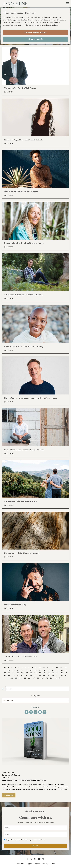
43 (53, 673)
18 (9, 670)
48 (9, 675)
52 (27, 675)
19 (14, 670)
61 (66, 675)
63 (16, 678)
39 (35, 673)
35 (18, 673)
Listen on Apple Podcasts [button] (35, 32)
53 (31, 675)
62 (12, 678)
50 (18, 675)
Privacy (45, 864)
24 (35, 670)
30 (62, 670)
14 (57, 668)
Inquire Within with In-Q (15, 605)
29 (57, 670)
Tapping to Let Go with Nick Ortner (20, 88)
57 (49, 675)
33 (9, 673)
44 (57, 673)
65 (25, 678)
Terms (53, 864)
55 (40, 675)
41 (44, 673)
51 (22, 675)
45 (62, 673)
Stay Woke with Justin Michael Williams (21, 191)
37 (27, 673)
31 (66, 670)
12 (48, 668)
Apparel (37, 864)
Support (29, 864)
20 (18, 670)
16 (66, 668)
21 (22, 670)
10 (39, 668)
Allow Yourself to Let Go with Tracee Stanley (24, 346)
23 (31, 670)
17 (5, 670)
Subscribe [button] (35, 846)
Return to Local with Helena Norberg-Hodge (24, 243)
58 (53, 675)
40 (40, 673)
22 (27, 670)
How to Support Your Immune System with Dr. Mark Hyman (30, 398)
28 (53, 670)
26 (44, 670)
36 (22, 673)
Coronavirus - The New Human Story (20, 501)
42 (49, 673)
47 (5, 675)
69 (42, 678)
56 (44, 675)
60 (62, 675)
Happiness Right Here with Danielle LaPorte (23, 140)
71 (51, 678)
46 (66, 673)
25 (40, 670)
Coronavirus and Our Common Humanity (22, 553)
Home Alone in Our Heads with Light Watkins (24, 450)
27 (49, 670)
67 (34, 678)
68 (38, 678)
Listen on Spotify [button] (35, 39)
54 (35, 675)
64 (20, 678)
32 (5, 673)
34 (14, 673)
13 (53, 668)
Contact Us (20, 864)
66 (29, 678)
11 (44, 668)
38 (31, 673)
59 (57, 675)
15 (61, 668)
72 (56, 678)
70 (47, 678)
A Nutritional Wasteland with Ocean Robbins (24, 295)
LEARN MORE (9, 795)
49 (14, 675)
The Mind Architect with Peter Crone (21, 656)
